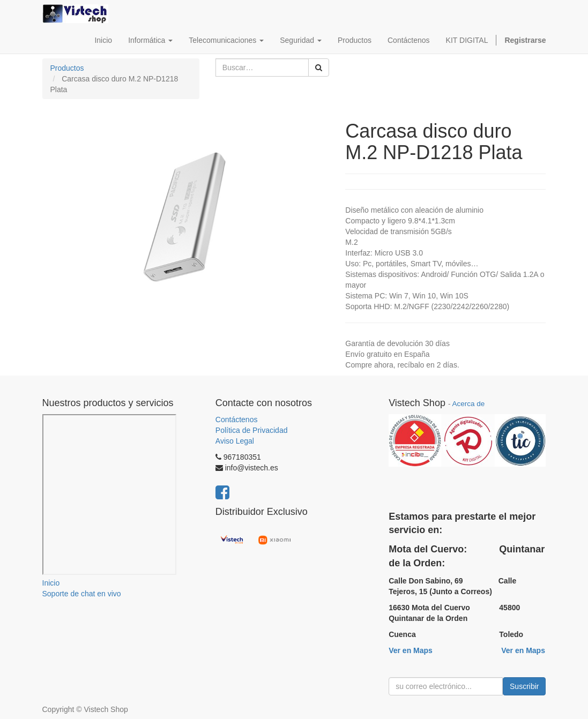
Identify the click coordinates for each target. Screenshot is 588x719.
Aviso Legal (235, 441)
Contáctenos (237, 420)
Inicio (51, 583)
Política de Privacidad (252, 430)
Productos (67, 68)
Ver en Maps (411, 650)
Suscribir (524, 686)
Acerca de (468, 404)
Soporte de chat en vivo (82, 594)
